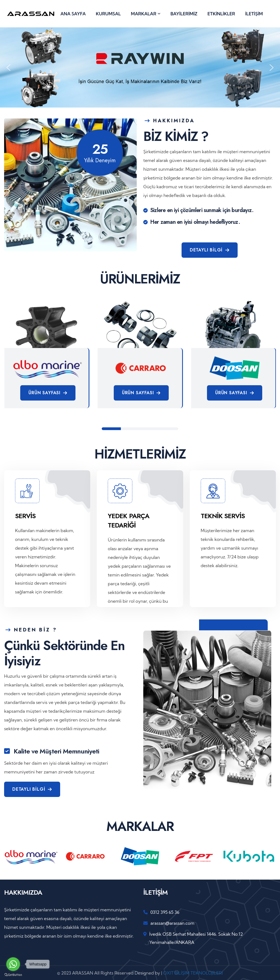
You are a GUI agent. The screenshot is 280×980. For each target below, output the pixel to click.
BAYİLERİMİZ (184, 14)
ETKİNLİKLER (221, 14)
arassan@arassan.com (172, 923)
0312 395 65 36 (165, 912)
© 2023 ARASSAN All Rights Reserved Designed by (109, 973)
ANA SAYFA (73, 14)
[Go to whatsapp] (13, 964)
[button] (8, 68)
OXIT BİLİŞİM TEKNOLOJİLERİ (193, 973)
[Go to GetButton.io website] (13, 975)
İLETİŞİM (254, 14)
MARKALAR (144, 14)
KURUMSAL (108, 14)
